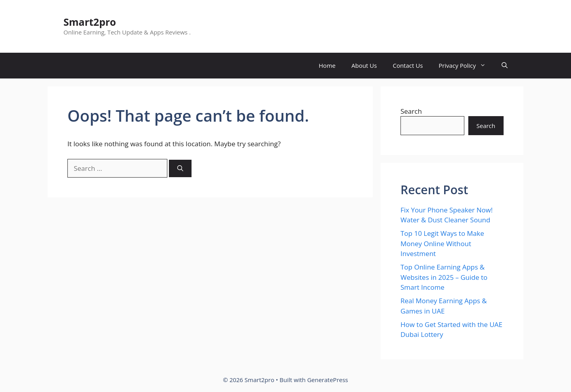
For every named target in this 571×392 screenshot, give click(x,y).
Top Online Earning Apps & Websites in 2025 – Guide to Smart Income (444, 277)
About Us (364, 65)
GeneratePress (328, 380)
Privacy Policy (466, 66)
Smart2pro (90, 22)
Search (411, 111)
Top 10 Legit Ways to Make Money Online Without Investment (442, 243)
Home (327, 65)
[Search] (180, 169)
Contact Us (408, 65)
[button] (505, 66)
